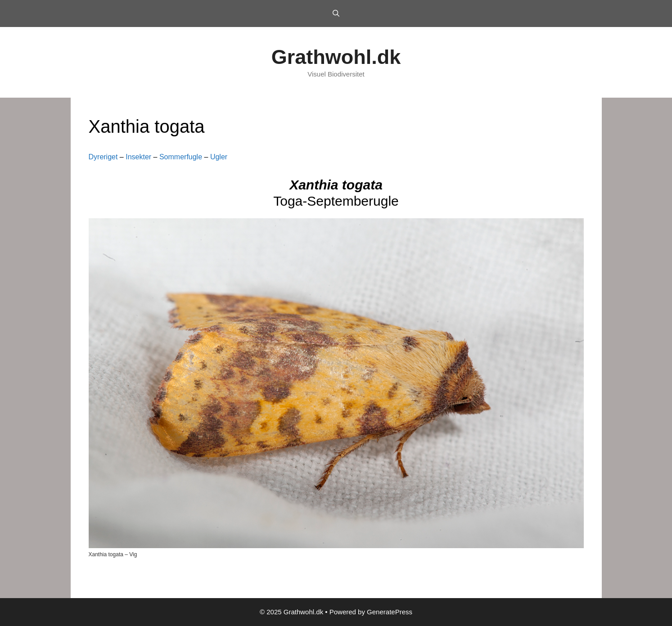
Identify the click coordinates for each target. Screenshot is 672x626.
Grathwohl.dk (336, 57)
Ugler (219, 157)
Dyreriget (103, 157)
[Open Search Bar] (336, 14)
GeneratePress (390, 612)
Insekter (138, 157)
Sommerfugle (181, 157)
